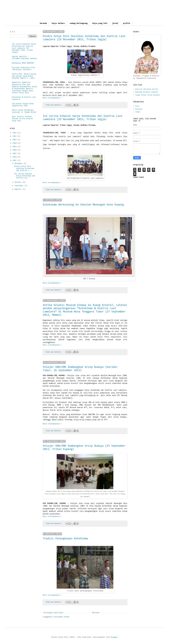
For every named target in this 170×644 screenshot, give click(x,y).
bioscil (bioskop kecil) (147, 89)
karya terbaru (58, 23)
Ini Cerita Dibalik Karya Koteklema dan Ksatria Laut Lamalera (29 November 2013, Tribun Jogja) (24, 48)
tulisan (139, 109)
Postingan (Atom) (62, 617)
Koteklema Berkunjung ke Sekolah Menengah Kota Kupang (83, 205)
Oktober (19, 182)
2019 (15, 147)
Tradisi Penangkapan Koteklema (65, 539)
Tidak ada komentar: (54, 105)
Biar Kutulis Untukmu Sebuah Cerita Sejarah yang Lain (22, 119)
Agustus (19, 189)
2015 (15, 154)
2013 (15, 161)
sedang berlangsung (78, 23)
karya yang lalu (100, 23)
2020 (15, 143)
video (138, 112)
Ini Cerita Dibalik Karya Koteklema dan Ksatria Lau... (25, 176)
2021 (15, 140)
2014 (15, 157)
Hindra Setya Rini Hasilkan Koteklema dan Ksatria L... (24, 168)
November (19, 164)
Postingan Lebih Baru (53, 613)
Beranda (96, 613)
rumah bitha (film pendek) (148, 95)
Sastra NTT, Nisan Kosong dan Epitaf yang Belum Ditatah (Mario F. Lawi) (24, 76)
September (20, 186)
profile (127, 23)
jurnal (115, 23)
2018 (15, 150)
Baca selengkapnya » (52, 98)
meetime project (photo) (147, 92)
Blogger (114, 637)
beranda (43, 23)
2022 (15, 136)
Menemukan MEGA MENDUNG (23, 63)
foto (137, 106)
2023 (15, 133)
